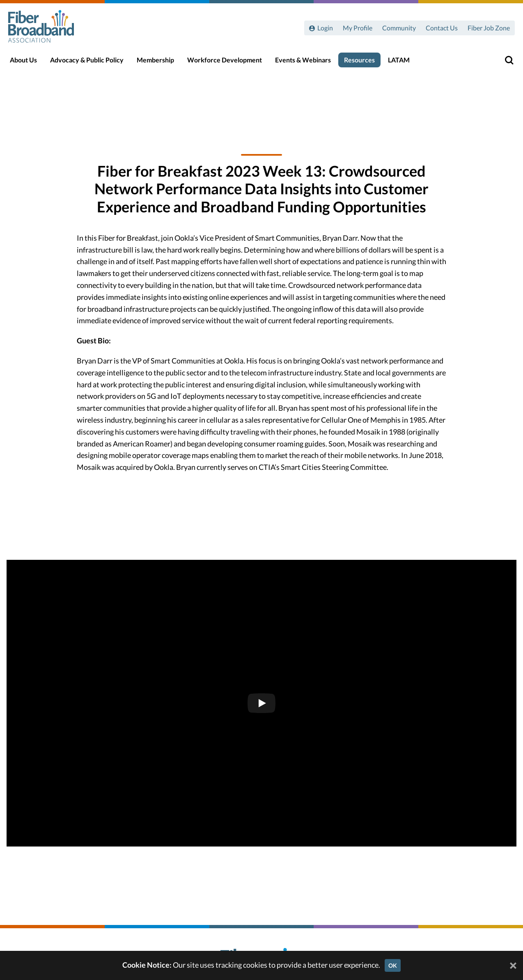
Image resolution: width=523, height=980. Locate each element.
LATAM (403, 62)
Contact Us (442, 28)
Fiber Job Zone (489, 28)
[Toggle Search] (505, 62)
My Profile (358, 28)
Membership (159, 62)
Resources (364, 62)
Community (399, 28)
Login (325, 28)
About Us (28, 62)
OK (393, 965)
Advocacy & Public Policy (91, 62)
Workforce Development (229, 62)
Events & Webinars (307, 62)
